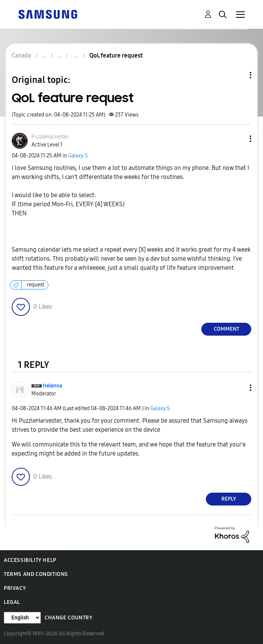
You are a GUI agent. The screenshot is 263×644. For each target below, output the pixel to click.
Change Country (68, 618)
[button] (238, 139)
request (36, 285)
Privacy (15, 588)
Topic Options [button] (238, 75)
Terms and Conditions (36, 574)
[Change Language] (22, 618)
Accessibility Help (30, 560)
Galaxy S (78, 156)
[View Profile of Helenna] (52, 386)
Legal (12, 602)
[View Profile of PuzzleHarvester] (50, 137)
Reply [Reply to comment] (229, 499)
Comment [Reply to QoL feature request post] (226, 329)
